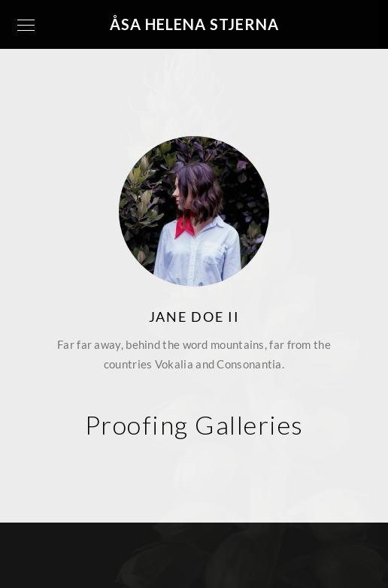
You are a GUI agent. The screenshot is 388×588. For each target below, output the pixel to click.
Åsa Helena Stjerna (194, 24)
